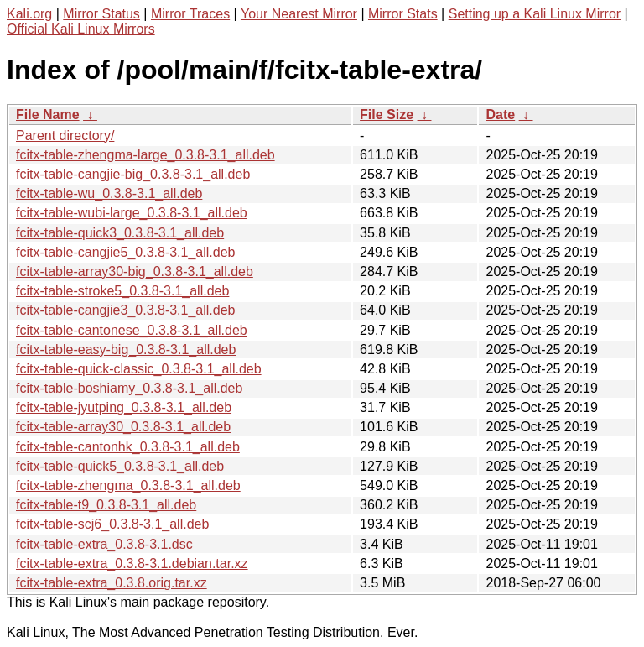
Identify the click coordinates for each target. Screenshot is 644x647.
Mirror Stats (403, 14)
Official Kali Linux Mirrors (81, 29)
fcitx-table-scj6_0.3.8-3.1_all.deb (112, 524)
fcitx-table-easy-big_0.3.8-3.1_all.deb (126, 350)
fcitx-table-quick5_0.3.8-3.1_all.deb (120, 466)
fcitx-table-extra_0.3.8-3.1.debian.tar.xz (132, 564)
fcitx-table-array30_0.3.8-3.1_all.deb (123, 427)
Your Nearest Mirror (299, 14)
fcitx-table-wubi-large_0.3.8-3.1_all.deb (132, 213)
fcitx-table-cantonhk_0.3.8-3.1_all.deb (128, 447)
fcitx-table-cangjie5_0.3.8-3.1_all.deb (126, 252)
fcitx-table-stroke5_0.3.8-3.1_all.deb (122, 291)
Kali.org (29, 14)
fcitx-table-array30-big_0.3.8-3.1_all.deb (135, 271)
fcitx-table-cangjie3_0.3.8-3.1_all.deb (126, 310)
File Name (48, 115)
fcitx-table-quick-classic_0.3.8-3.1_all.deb (139, 369)
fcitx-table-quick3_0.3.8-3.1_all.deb (120, 233)
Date (500, 115)
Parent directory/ (65, 136)
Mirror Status (101, 14)
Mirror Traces (190, 14)
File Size (387, 115)
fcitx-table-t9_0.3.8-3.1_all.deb (106, 505)
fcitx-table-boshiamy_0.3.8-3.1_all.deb (129, 388)
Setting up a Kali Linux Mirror (535, 14)
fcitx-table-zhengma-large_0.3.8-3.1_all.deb (145, 155)
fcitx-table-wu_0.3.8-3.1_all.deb (109, 193)
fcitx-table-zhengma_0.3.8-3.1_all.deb (128, 485)
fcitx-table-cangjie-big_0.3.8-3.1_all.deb (133, 174)
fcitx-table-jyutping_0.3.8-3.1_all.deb (124, 407)
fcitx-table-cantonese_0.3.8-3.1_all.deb (132, 330)
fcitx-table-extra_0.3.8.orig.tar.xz (112, 583)
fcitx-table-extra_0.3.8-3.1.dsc (104, 544)
